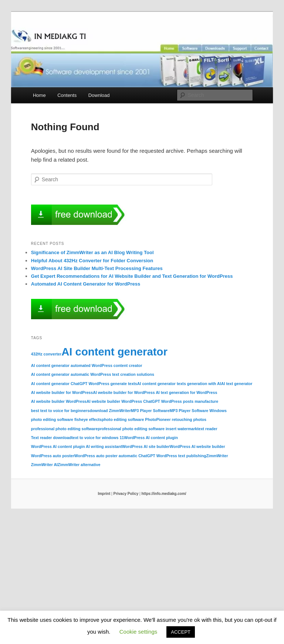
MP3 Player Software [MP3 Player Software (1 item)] (150, 411)
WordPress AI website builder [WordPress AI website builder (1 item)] (197, 446)
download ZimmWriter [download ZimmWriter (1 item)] (110, 411)
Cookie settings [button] (138, 632)
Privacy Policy (126, 494)
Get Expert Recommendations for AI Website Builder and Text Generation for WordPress (132, 276)
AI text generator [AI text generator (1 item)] (237, 384)
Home (39, 95)
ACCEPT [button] (181, 632)
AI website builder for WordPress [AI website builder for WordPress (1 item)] (62, 392)
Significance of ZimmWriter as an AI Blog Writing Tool (92, 252)
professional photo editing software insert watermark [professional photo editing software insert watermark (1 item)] (147, 429)
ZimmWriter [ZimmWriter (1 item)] (217, 456)
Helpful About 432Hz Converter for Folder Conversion (92, 261)
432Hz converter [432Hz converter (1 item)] (46, 354)
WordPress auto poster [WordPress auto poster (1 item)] (53, 456)
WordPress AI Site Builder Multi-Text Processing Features (97, 268)
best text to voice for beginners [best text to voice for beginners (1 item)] (60, 411)
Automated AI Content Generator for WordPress (86, 284)
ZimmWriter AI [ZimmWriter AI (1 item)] (44, 465)
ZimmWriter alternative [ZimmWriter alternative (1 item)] (79, 465)
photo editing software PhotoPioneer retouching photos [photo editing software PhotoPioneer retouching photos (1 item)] (154, 419)
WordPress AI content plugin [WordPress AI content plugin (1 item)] (151, 438)
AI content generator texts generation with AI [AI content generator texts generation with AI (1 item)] (179, 384)
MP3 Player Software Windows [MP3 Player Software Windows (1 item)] (198, 411)
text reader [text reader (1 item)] (207, 429)
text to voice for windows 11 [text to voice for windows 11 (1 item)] (98, 438)
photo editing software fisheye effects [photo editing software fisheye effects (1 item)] (66, 419)
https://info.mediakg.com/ (164, 494)
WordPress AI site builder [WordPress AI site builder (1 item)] (146, 446)
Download (99, 95)
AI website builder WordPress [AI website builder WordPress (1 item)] (59, 401)
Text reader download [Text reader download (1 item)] (51, 438)
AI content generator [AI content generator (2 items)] (114, 352)
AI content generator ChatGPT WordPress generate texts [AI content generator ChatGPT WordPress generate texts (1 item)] (84, 384)
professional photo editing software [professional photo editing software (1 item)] (65, 429)
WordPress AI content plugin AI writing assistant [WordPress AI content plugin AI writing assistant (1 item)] (77, 446)
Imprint (104, 494)
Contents (67, 95)
